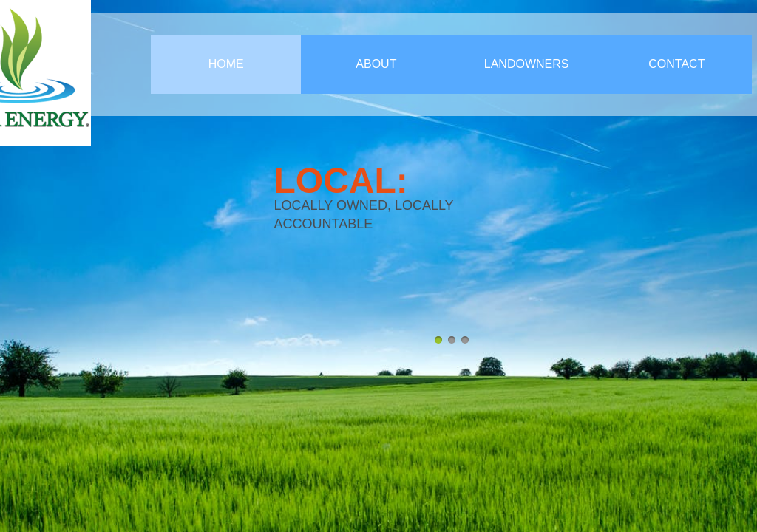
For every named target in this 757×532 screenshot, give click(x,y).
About (376, 64)
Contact (676, 64)
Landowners (527, 64)
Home (226, 64)
